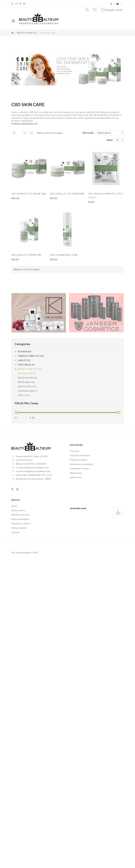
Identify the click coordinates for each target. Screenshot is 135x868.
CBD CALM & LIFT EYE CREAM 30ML (70, 197)
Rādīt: (110, 140)
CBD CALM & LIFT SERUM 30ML (26, 322)
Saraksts (31, 133)
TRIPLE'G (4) (24, 462)
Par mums (75, 518)
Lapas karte (76, 544)
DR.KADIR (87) (25, 419)
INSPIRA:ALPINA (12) (27, 445)
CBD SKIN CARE (48, 33)
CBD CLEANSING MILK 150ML (66, 322)
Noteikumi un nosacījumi (82, 531)
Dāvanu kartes (18, 577)
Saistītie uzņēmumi (20, 582)
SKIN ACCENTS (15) (27, 454)
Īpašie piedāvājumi (20, 586)
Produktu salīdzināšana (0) (24, 124)
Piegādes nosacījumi (80, 522)
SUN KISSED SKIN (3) (28, 458)
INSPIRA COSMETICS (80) (30, 436)
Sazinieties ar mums (79, 536)
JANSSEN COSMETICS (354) (31, 423)
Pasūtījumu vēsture (21, 590)
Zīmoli (14, 573)
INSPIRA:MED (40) (26, 449)
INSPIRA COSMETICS (27, 33)
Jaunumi (15, 599)
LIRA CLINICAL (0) (26, 432)
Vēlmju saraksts (19, 595)
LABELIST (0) (24, 427)
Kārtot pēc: (88, 133)
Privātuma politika (79, 527)
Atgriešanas (76, 540)
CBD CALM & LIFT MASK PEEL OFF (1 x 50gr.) (30, 259)
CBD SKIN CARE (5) (27, 440)
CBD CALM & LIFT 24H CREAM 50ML (29, 197)
